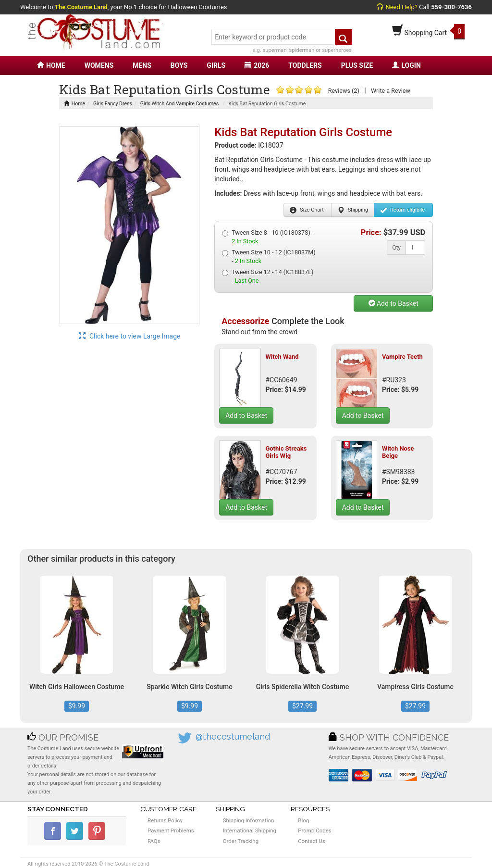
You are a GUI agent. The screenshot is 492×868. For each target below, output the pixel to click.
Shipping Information (249, 820)
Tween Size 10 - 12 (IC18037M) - (269, 257)
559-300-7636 (451, 7)
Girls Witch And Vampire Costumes (179, 104)
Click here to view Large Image (130, 336)
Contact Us (311, 841)
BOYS (179, 65)
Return (402, 210)
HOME (51, 65)
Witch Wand (282, 357)
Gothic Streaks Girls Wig (286, 452)
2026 (257, 65)
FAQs (154, 841)
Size (307, 210)
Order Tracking (241, 841)
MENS (142, 65)
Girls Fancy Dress (113, 104)
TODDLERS (305, 65)
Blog (303, 820)
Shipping (353, 210)
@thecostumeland (233, 736)
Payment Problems (171, 830)
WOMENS (99, 65)
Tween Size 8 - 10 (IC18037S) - (268, 237)
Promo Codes (314, 830)
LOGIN (406, 65)
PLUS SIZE (357, 65)
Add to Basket (394, 303)
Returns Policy (165, 820)
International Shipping (250, 830)
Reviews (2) (344, 91)
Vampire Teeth (402, 357)
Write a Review (391, 91)
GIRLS (216, 65)
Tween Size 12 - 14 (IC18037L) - (268, 276)
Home (74, 104)
